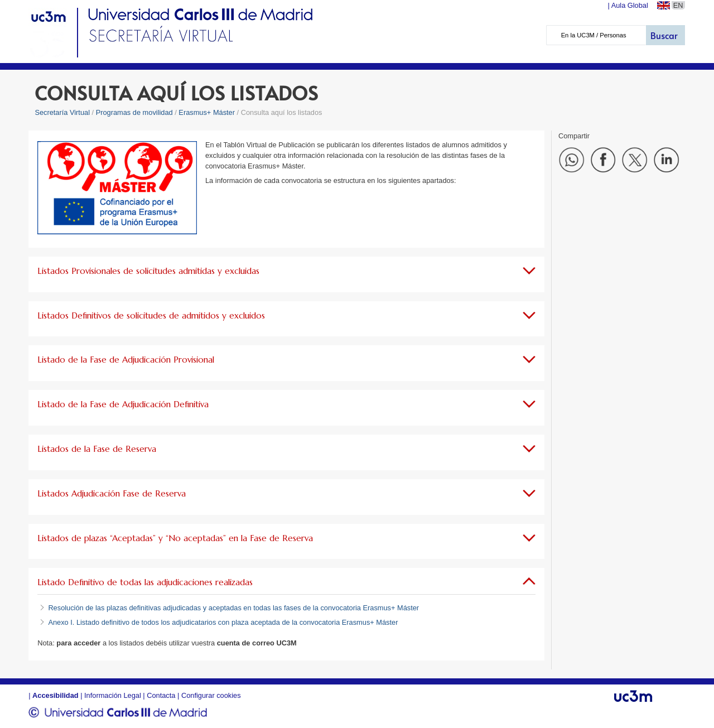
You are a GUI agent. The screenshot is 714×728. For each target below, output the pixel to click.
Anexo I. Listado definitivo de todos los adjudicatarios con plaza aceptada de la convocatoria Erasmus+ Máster (223, 622)
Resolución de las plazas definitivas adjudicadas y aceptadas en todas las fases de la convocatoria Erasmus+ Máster (233, 608)
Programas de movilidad (134, 112)
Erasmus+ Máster (207, 112)
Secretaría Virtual (62, 112)
